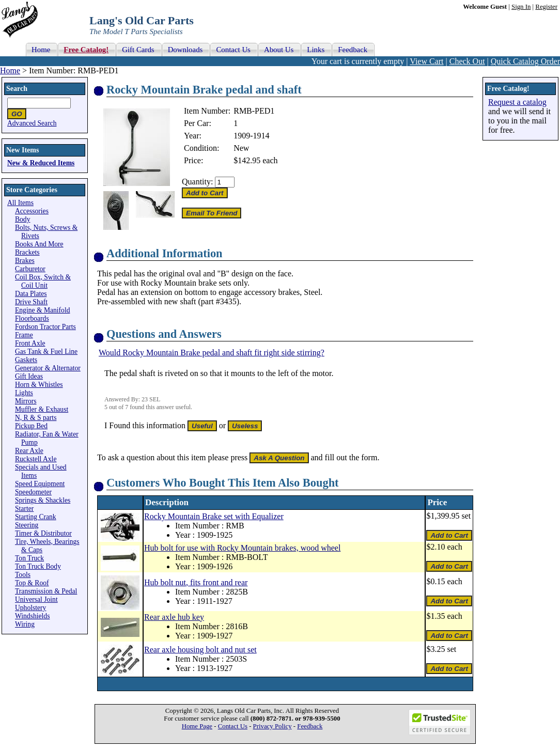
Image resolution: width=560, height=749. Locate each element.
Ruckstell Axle (36, 459)
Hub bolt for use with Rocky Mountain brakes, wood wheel (242, 548)
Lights (24, 393)
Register (546, 7)
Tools (23, 575)
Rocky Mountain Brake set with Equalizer (214, 516)
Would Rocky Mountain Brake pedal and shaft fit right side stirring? (212, 353)
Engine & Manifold (42, 310)
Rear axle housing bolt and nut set (200, 650)
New (241, 148)
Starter (24, 509)
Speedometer (33, 492)
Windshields (32, 616)
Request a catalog (517, 102)
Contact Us (233, 726)
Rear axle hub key (174, 617)
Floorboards (32, 318)
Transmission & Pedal (46, 591)
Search (17, 89)
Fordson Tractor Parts (45, 327)
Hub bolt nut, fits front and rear (196, 582)
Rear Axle (29, 451)
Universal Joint (36, 599)
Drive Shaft (31, 302)
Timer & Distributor (43, 533)
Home (10, 71)
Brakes (25, 261)
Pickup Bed (31, 426)
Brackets (27, 252)
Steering (27, 525)
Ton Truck (29, 558)
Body (22, 219)
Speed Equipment (40, 484)
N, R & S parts (36, 418)
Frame (24, 335)
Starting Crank (36, 517)
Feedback (310, 726)
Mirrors (26, 401)
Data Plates (31, 294)
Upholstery (30, 608)
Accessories (32, 211)
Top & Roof (32, 583)
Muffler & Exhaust (42, 409)
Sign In (521, 7)
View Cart (426, 61)
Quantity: (197, 182)
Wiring (25, 624)
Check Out (467, 61)
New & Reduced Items (41, 163)
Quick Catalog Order (525, 61)
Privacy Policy (273, 726)
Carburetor (30, 269)
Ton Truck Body (38, 566)
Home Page (197, 726)
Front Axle (30, 343)
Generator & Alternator (48, 368)
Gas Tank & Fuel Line (46, 352)
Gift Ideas (29, 376)
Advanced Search (32, 123)
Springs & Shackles (43, 500)
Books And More (39, 244)
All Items (20, 203)
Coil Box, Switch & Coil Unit (43, 281)
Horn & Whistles (39, 385)
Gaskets (26, 360)
